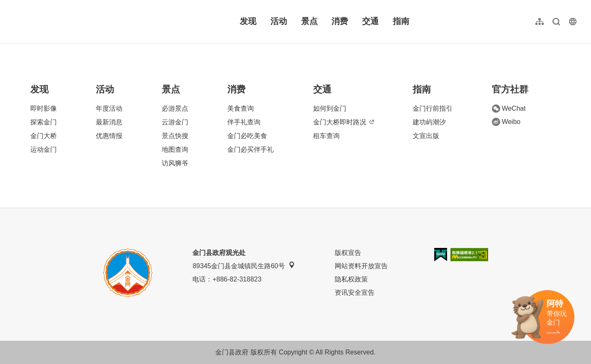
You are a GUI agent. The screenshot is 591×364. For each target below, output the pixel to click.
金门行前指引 (433, 108)
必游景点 (175, 108)
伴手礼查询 (244, 122)
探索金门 (44, 122)
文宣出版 (426, 136)
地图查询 (175, 149)
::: (13, 5)
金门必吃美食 (247, 136)
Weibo (506, 122)
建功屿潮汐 (429, 122)
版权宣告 (348, 253)
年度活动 (109, 108)
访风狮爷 (175, 163)
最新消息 (109, 122)
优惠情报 (109, 136)
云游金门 (175, 122)
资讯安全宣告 (355, 292)
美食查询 (241, 108)
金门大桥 (44, 136)
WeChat (509, 109)
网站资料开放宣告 (361, 266)
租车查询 (326, 136)
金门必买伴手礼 (251, 149)
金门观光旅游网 (64, 22)
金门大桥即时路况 (343, 122)
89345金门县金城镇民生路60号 (243, 266)
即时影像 (44, 108)
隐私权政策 (351, 279)
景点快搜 (175, 136)
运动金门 (44, 149)
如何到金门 (330, 108)
